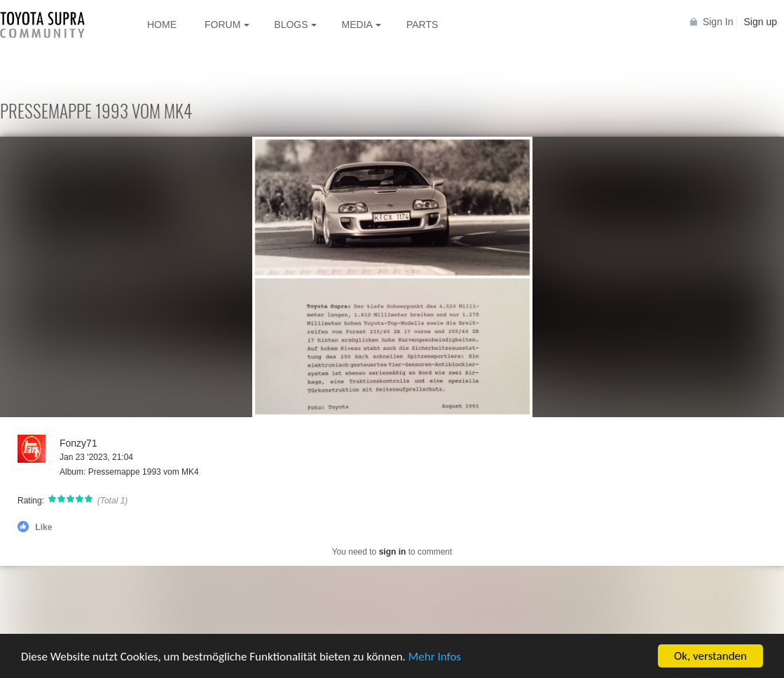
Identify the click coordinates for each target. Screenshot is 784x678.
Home (162, 25)
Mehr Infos (435, 657)
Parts (422, 25)
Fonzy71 (78, 443)
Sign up (761, 22)
